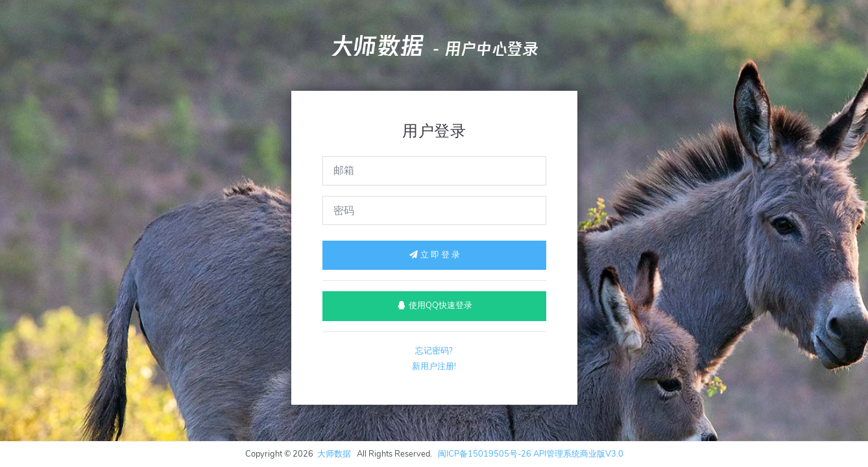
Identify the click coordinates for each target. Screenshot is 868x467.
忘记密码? (434, 351)
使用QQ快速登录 (434, 305)
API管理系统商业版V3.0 (578, 454)
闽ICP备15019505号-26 (485, 454)
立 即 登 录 (434, 255)
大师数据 (377, 46)
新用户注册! (434, 366)
